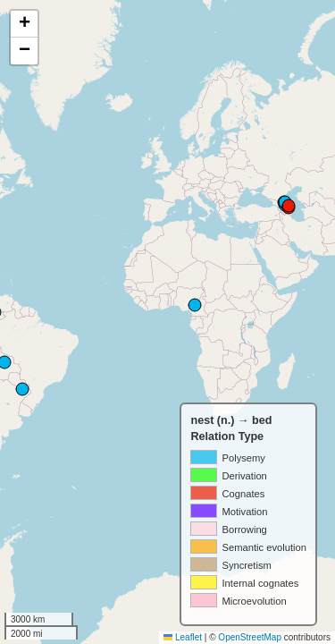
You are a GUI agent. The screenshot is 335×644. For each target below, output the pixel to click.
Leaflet (183, 637)
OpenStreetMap (250, 637)
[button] (24, 24)
